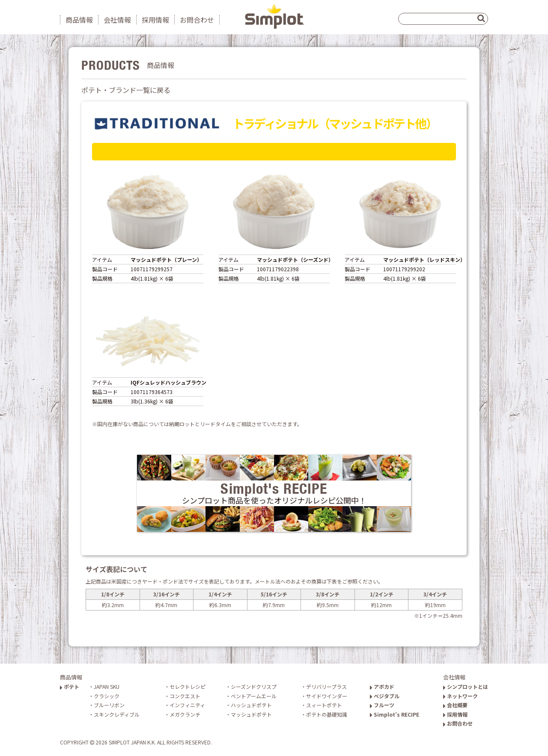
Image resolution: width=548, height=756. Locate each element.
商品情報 (79, 20)
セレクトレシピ (188, 686)
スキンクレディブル (117, 714)
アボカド (382, 686)
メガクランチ (185, 714)
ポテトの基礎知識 (327, 714)
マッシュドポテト (251, 714)
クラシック (107, 696)
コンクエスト (185, 696)
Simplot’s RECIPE (395, 714)
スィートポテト (324, 705)
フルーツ (382, 705)
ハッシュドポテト (251, 705)
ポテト (70, 686)
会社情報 (117, 20)
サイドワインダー (327, 696)
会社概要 (455, 705)
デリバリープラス (326, 686)
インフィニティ (187, 705)
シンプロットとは (466, 686)
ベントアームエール (254, 696)
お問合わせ (197, 20)
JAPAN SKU (107, 686)
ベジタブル (385, 696)
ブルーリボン (109, 705)
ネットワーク (460, 696)
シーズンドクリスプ (254, 686)
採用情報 (155, 20)
